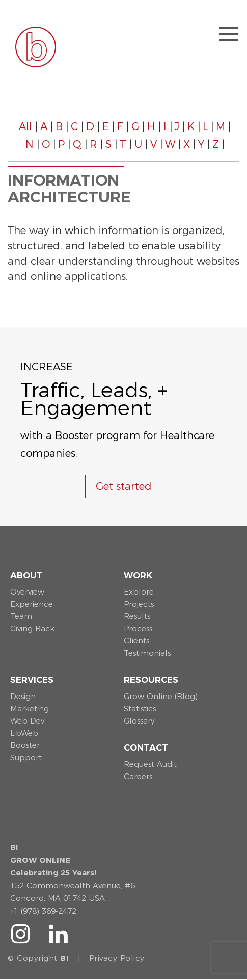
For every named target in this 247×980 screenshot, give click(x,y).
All (25, 126)
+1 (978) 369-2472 (43, 911)
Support (26, 757)
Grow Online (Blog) (161, 696)
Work (138, 575)
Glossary (139, 721)
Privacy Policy (117, 958)
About (26, 575)
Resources (151, 680)
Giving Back (32, 628)
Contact (146, 747)
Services (32, 680)
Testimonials (147, 653)
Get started (124, 486)
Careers (138, 776)
